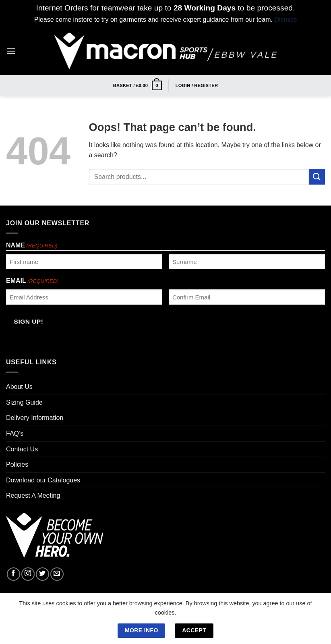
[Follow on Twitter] (42, 574)
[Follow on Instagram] (28, 574)
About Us (19, 387)
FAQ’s (15, 433)
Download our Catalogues (43, 480)
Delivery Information (35, 418)
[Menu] (11, 51)
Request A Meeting (33, 495)
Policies (17, 464)
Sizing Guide (24, 402)
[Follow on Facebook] (13, 574)
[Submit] (317, 177)
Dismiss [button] (285, 20)
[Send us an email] (57, 574)
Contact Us (22, 449)
